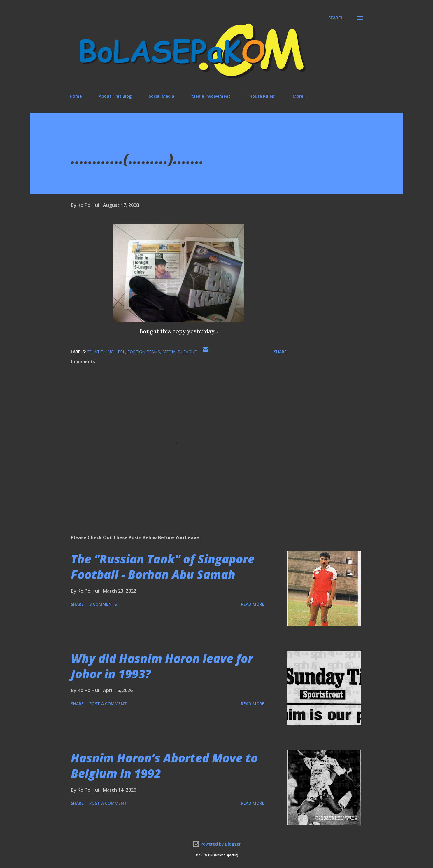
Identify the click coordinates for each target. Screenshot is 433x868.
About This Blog (115, 96)
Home (76, 96)
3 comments (103, 604)
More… (300, 96)
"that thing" (101, 352)
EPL (121, 352)
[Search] (336, 18)
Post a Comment (108, 704)
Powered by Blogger (217, 844)
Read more (253, 604)
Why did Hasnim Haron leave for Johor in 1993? (162, 666)
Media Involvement (211, 96)
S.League (187, 352)
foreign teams (144, 352)
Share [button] (280, 352)
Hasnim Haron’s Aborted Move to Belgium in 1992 (164, 766)
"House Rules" (262, 96)
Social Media (162, 96)
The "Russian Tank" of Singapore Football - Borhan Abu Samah (163, 567)
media (169, 352)
